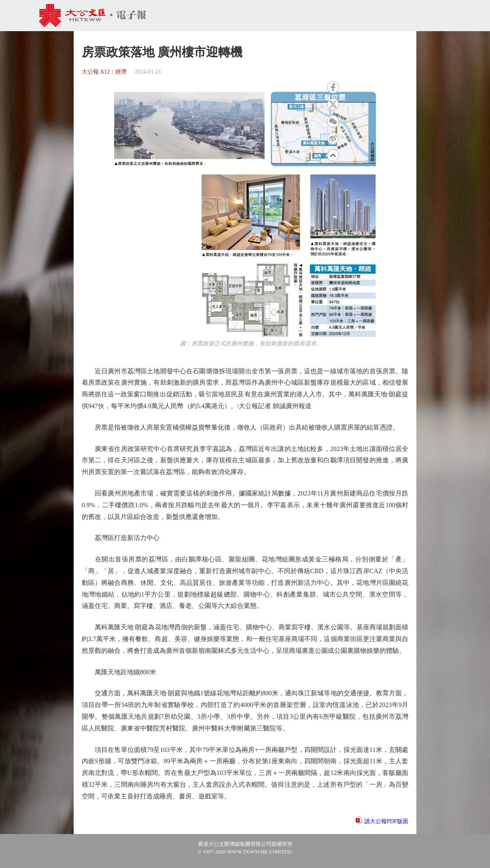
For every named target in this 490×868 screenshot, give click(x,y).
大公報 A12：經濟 (104, 72)
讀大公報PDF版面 (386, 821)
